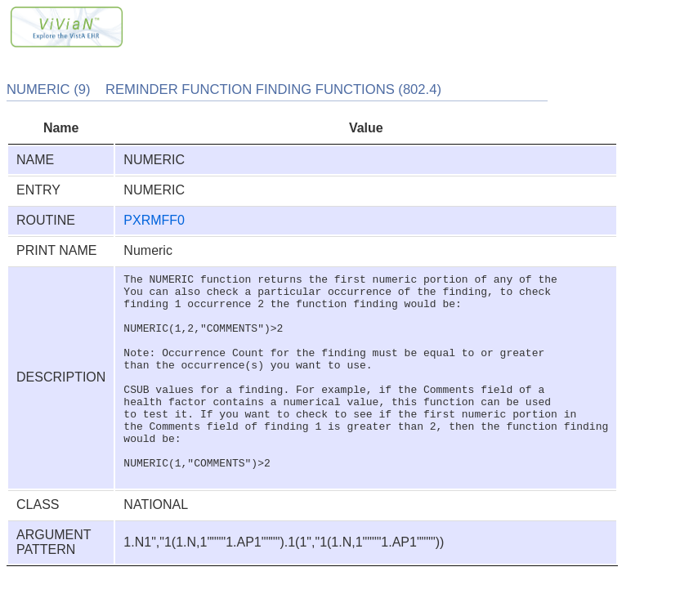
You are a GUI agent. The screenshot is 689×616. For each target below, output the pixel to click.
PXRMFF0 (154, 220)
